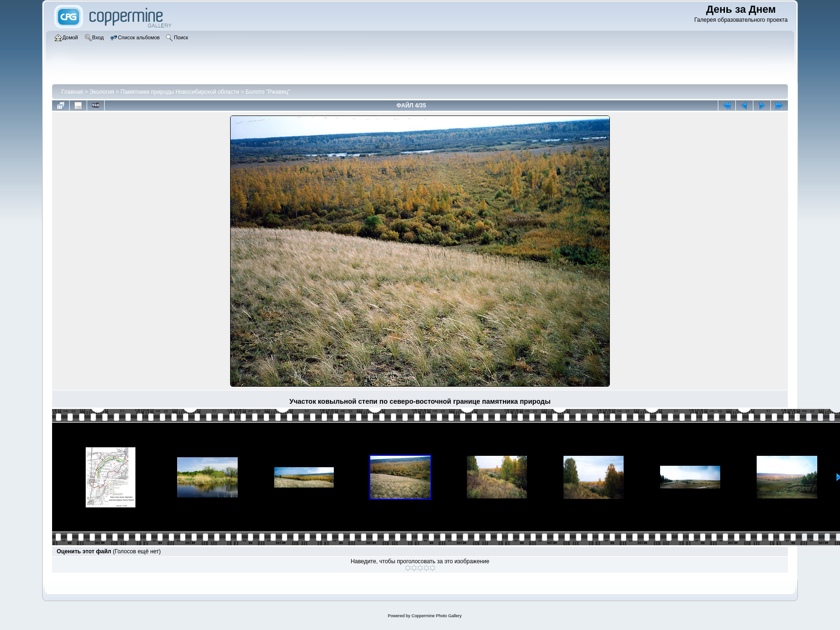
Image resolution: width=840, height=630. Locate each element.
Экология (102, 92)
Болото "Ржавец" (268, 92)
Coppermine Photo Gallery (437, 616)
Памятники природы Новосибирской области (180, 92)
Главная (72, 92)
